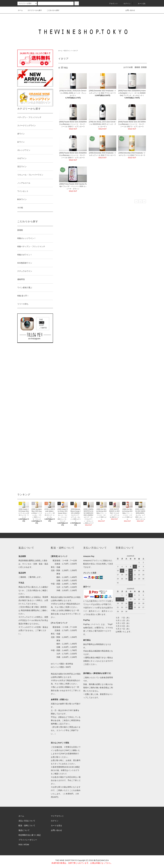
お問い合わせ (129, 10)
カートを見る (56, 826)
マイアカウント (57, 816)
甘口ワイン (67, 51)
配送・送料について (27, 826)
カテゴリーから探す (33, 10)
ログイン (125, 4)
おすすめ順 (128, 67)
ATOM (26, 845)
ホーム (20, 10)
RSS (20, 845)
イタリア (75, 51)
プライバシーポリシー (28, 840)
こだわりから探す (52, 10)
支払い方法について (27, 821)
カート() (140, 4)
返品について (24, 830)
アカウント (112, 4)
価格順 (137, 67)
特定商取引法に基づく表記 (30, 835)
